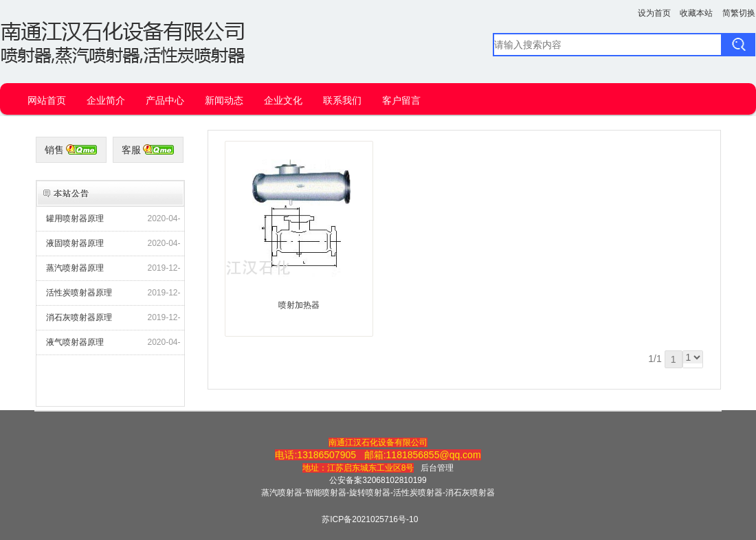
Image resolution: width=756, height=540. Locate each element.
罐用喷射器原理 (75, 218)
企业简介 (106, 100)
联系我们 (342, 100)
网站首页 (47, 100)
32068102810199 (394, 480)
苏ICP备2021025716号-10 (370, 519)
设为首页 (654, 13)
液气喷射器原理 (75, 342)
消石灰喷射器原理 (79, 317)
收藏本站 (696, 13)
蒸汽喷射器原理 (75, 268)
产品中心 (165, 100)
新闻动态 (224, 100)
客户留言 (401, 100)
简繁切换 (739, 13)
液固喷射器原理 (75, 243)
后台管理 (437, 468)
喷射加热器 (299, 305)
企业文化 (283, 100)
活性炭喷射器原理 (79, 293)
